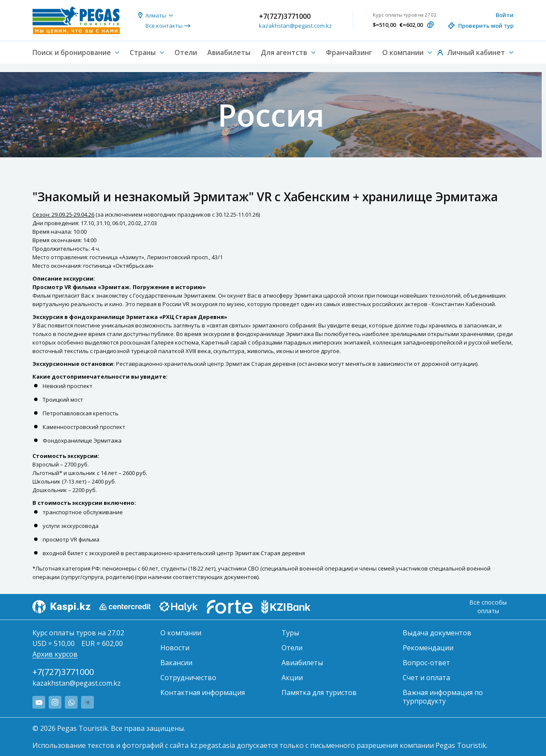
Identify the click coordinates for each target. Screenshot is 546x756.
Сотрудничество (188, 678)
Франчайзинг (349, 52)
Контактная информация (203, 692)
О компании (181, 633)
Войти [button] (505, 15)
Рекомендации (428, 648)
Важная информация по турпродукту (443, 697)
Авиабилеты (229, 52)
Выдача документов (437, 633)
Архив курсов (55, 654)
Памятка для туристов (319, 692)
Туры (290, 633)
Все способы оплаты (488, 607)
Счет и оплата (426, 678)
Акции (292, 678)
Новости (175, 648)
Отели (186, 52)
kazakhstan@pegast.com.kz (295, 26)
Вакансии (176, 663)
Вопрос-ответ (426, 663)
